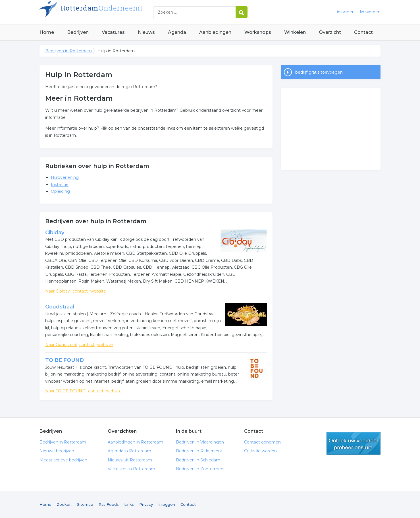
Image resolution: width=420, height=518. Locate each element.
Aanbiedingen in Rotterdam (135, 442)
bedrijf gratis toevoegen (319, 72)
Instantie (60, 185)
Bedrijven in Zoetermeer (200, 469)
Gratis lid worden (260, 451)
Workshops (258, 32)
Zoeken (64, 504)
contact (80, 291)
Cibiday (55, 233)
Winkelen (295, 32)
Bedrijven (78, 32)
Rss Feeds (109, 504)
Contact (363, 32)
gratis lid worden (354, 443)
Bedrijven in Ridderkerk (199, 451)
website (98, 291)
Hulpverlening (65, 177)
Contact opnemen (262, 442)
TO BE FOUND (65, 360)
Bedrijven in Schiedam (198, 460)
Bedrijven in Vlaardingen (200, 442)
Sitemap (85, 504)
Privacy (146, 504)
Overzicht (330, 32)
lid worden (370, 12)
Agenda (177, 32)
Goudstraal (60, 307)
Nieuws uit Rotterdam (130, 460)
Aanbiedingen (215, 32)
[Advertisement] (331, 129)
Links (129, 504)
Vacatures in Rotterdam (131, 469)
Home (47, 32)
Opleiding (60, 191)
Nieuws (146, 32)
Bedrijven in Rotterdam (111, 12)
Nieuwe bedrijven (57, 451)
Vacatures (113, 32)
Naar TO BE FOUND (65, 391)
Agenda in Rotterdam (129, 451)
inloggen (346, 12)
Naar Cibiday (58, 291)
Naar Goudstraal (61, 345)
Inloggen (167, 504)
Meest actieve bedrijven (63, 460)
